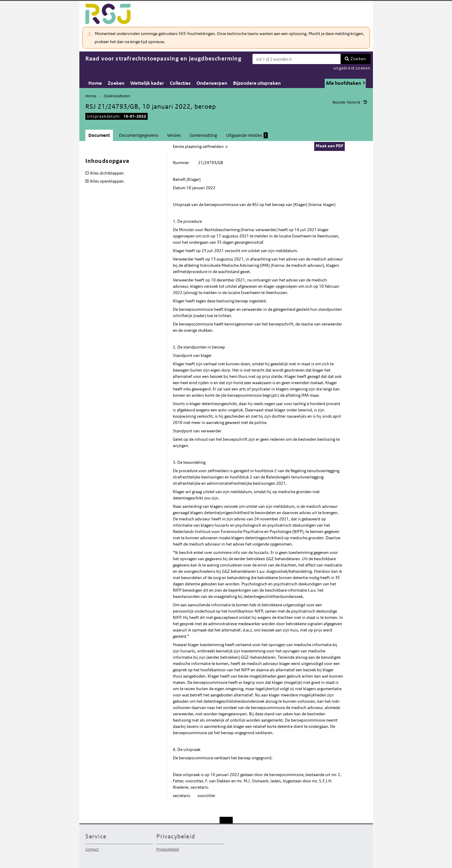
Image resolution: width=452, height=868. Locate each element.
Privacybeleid (168, 849)
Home (95, 83)
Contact (92, 849)
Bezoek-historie (346, 102)
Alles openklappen (107, 181)
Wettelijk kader (147, 83)
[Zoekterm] (297, 59)
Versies (174, 135)
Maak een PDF (329, 146)
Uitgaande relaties (247, 135)
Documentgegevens (139, 135)
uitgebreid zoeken (352, 68)
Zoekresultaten (117, 96)
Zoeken (358, 59)
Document (99, 135)
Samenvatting (203, 135)
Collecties (180, 83)
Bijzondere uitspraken (257, 83)
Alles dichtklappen (107, 173)
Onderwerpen (212, 83)
